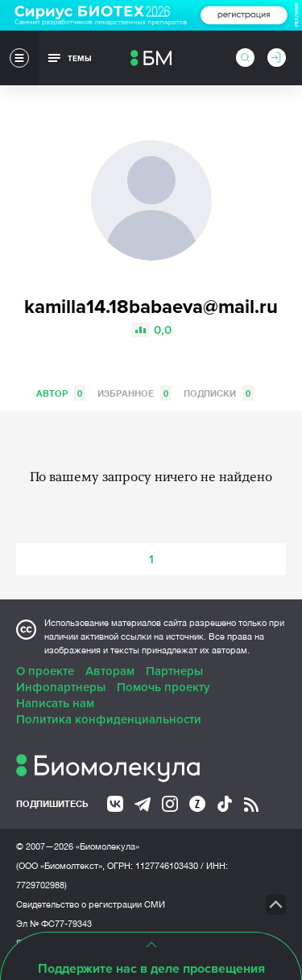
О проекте (45, 671)
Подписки (219, 393)
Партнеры (174, 671)
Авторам (110, 671)
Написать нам (55, 703)
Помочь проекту (163, 687)
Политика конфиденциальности (109, 719)
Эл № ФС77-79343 (54, 924)
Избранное (134, 393)
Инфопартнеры (61, 687)
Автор (61, 393)
